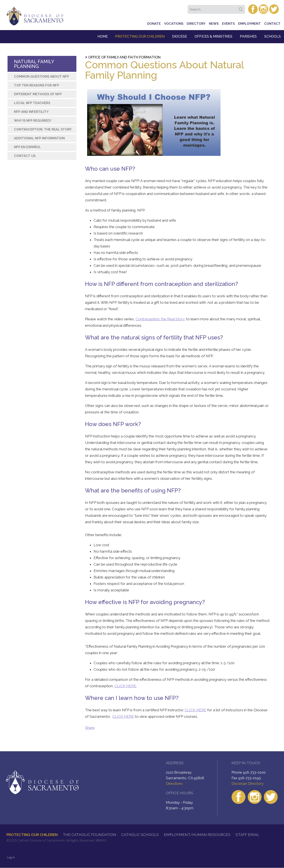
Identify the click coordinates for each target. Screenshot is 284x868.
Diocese (180, 36)
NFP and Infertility (31, 112)
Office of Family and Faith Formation (124, 57)
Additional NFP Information (39, 138)
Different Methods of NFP (38, 94)
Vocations (174, 24)
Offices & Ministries (213, 36)
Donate (154, 24)
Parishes (248, 36)
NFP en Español (27, 147)
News (214, 24)
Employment (249, 24)
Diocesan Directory (248, 784)
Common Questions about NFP (41, 77)
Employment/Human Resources (197, 835)
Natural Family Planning (34, 64)
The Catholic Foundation (90, 835)
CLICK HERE (125, 686)
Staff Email (247, 835)
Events (228, 24)
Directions (174, 784)
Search (242, 8)
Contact (272, 24)
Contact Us (25, 156)
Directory (196, 24)
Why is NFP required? (33, 121)
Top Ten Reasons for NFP (36, 85)
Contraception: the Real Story (160, 319)
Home (103, 36)
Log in (11, 857)
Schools (272, 36)
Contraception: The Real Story (43, 129)
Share (90, 728)
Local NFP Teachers (32, 103)
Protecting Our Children (140, 36)
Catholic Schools (140, 835)
